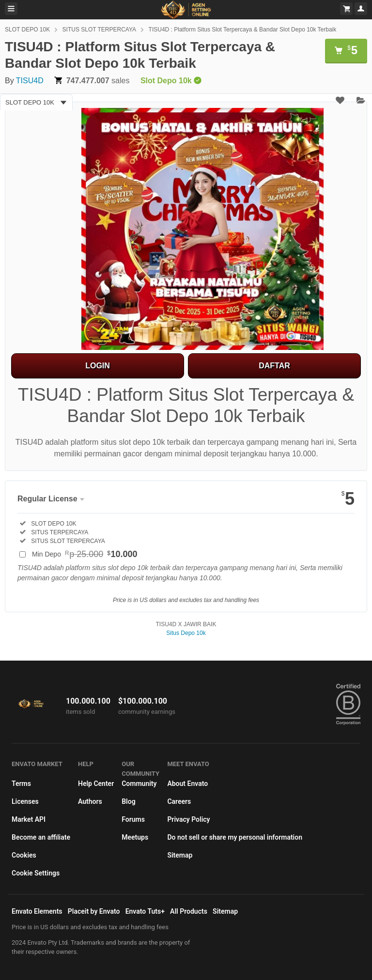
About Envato (187, 784)
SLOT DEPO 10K (27, 30)
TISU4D (30, 81)
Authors (90, 801)
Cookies (24, 855)
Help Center (96, 784)
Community (139, 784)
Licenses (25, 801)
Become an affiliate (41, 837)
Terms (21, 784)
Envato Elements (37, 911)
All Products (189, 911)
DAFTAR (274, 366)
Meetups (135, 837)
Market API (29, 819)
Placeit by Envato (94, 911)
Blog (128, 801)
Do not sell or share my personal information (235, 837)
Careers (179, 801)
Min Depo (85, 554)
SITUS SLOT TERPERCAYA (99, 30)
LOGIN (98, 366)
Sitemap (180, 855)
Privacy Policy (188, 819)
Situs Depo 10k (186, 633)
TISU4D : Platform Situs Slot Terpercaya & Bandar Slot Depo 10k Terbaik (243, 30)
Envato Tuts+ (145, 911)
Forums (133, 819)
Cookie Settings (36, 873)
